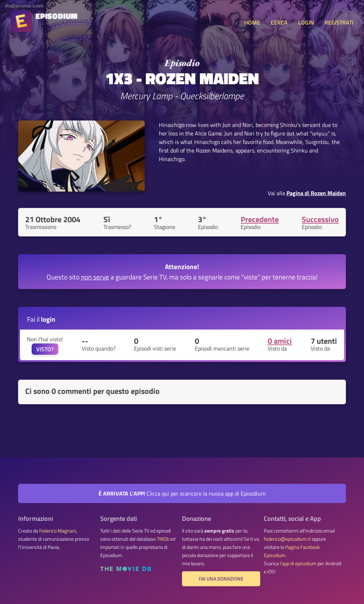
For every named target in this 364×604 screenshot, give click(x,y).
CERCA (279, 22)
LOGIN (306, 22)
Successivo (320, 219)
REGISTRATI (339, 22)
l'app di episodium (298, 563)
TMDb (163, 539)
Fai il (41, 319)
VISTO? (45, 349)
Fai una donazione (221, 579)
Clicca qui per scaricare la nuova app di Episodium (182, 493)
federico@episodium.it (287, 539)
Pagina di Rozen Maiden (316, 193)
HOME (252, 22)
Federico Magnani (58, 531)
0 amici (280, 341)
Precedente (260, 219)
